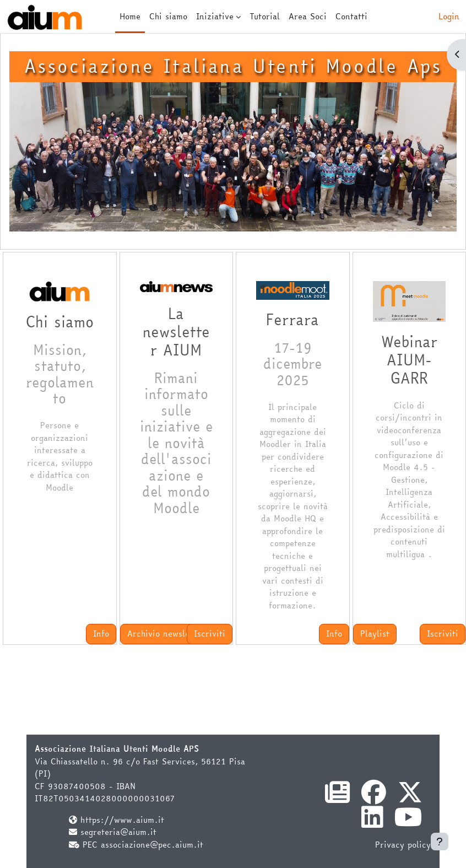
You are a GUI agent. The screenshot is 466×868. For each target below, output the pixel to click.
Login (449, 17)
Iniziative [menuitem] (215, 16)
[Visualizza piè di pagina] (440, 842)
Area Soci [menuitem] (308, 16)
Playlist (375, 634)
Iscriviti (210, 634)
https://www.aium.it (122, 820)
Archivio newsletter (166, 634)
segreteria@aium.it (118, 832)
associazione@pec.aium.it (152, 845)
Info (101, 634)
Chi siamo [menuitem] (168, 16)
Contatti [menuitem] (351, 16)
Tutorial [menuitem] (265, 16)
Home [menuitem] (130, 16)
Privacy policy (403, 845)
